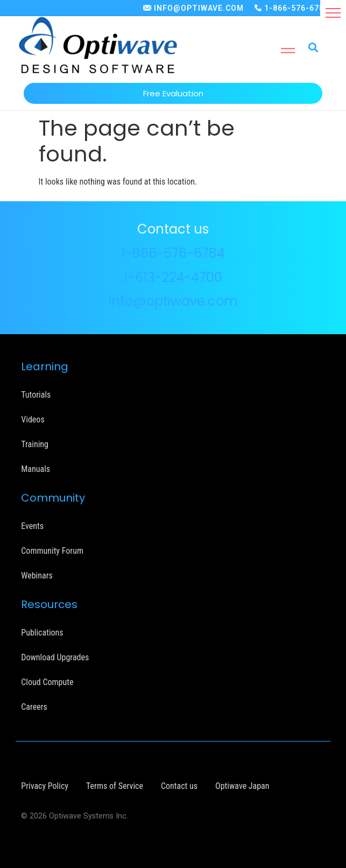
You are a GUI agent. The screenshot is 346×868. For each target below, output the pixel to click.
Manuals (36, 469)
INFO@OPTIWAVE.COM (199, 8)
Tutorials (36, 395)
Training (35, 444)
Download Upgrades (55, 657)
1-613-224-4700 (173, 277)
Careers (34, 707)
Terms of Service (115, 786)
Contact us (179, 786)
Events (32, 526)
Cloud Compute (47, 682)
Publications (42, 633)
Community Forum (52, 551)
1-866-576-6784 (296, 8)
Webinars (37, 576)
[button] (333, 13)
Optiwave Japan (242, 786)
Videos (33, 419)
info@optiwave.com (173, 301)
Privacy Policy (45, 786)
